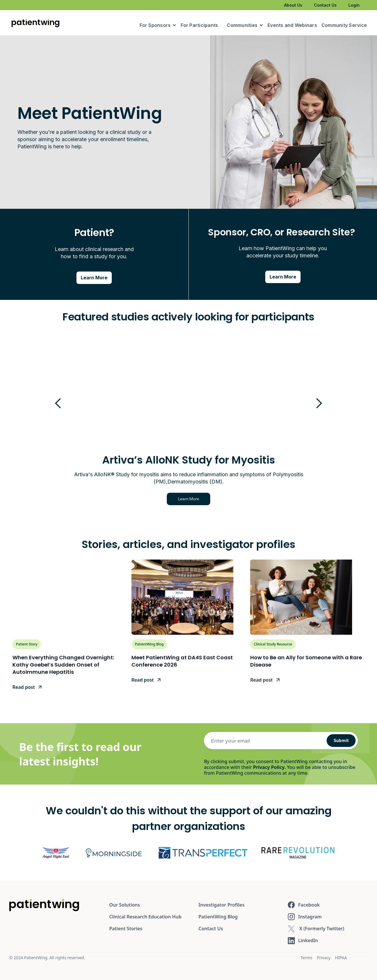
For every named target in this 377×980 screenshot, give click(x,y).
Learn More (252, 499)
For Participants (199, 25)
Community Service (344, 25)
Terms (306, 958)
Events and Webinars (292, 25)
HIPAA (341, 958)
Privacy (324, 958)
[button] (158, 25)
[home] (35, 23)
